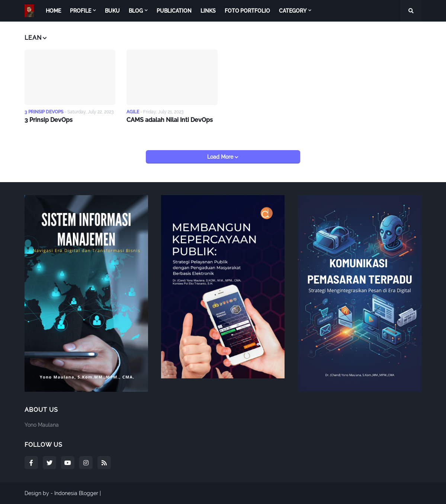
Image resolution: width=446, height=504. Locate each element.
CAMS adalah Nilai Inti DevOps (170, 120)
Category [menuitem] (293, 11)
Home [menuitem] (53, 11)
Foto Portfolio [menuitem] (247, 11)
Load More (221, 157)
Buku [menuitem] (112, 11)
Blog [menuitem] (136, 11)
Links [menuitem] (208, 11)
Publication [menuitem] (174, 11)
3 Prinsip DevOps (49, 120)
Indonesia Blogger (76, 493)
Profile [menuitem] (81, 11)
